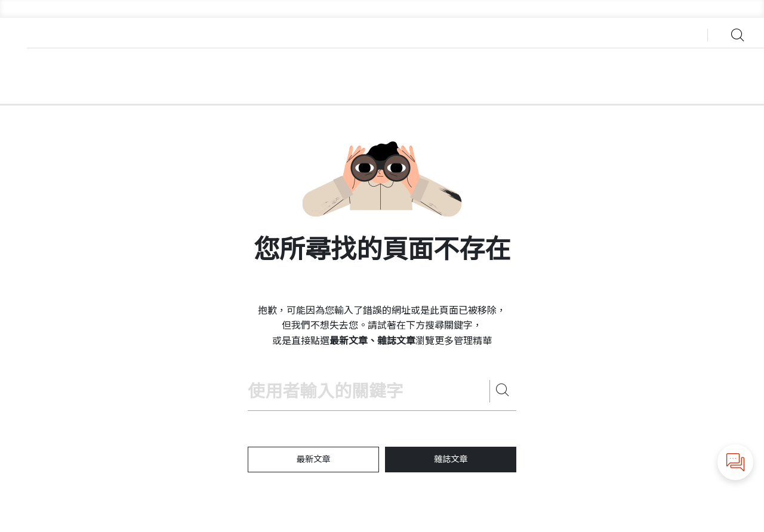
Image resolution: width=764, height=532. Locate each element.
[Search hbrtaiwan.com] (369, 392)
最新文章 (313, 459)
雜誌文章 (451, 459)
